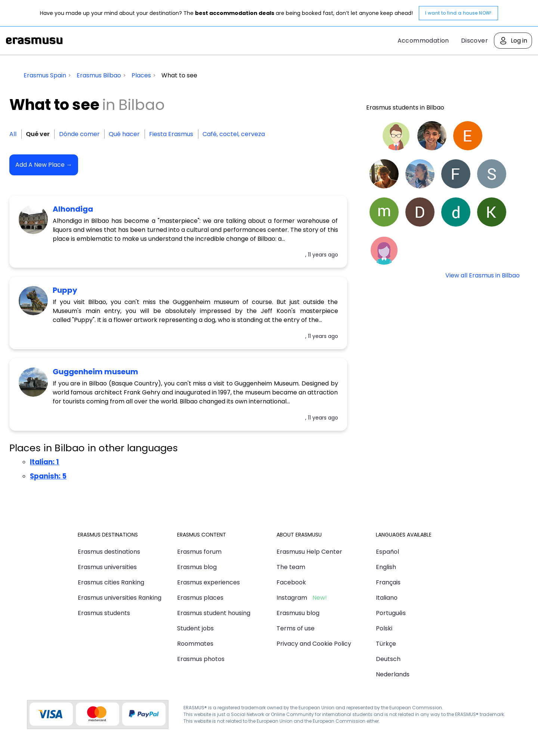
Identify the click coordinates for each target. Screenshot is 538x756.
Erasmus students (104, 613)
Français (388, 582)
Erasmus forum (199, 552)
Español (387, 552)
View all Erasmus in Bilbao (483, 275)
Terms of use (296, 628)
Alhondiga (73, 209)
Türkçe (386, 644)
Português (391, 613)
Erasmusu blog (298, 613)
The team (291, 567)
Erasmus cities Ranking (111, 582)
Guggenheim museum (95, 372)
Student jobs (195, 628)
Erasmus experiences (208, 582)
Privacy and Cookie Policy (314, 644)
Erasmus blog (197, 567)
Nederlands (393, 674)
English (386, 567)
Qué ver (38, 134)
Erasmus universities (107, 567)
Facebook (291, 582)
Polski (384, 628)
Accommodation (423, 41)
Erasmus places (200, 598)
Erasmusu (34, 41)
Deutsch (388, 659)
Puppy (65, 290)
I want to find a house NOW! (458, 13)
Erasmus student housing (214, 613)
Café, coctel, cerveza (234, 134)
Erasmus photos (201, 659)
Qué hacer (124, 134)
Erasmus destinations (109, 552)
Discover (474, 41)
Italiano (387, 598)
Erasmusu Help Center (309, 552)
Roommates (195, 644)
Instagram (292, 598)
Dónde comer (79, 134)
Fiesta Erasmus (171, 134)
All (13, 134)
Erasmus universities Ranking (120, 598)
